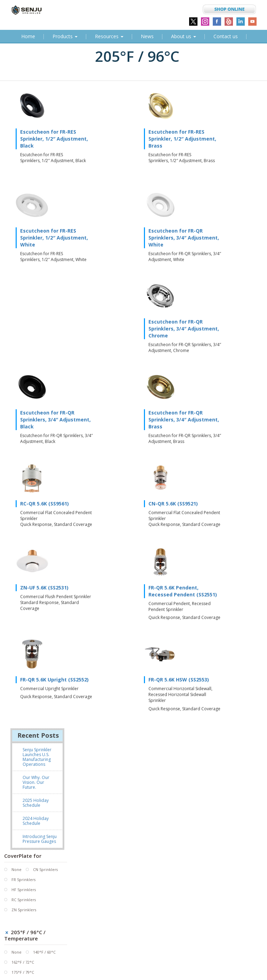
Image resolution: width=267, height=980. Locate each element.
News (147, 36)
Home (29, 38)
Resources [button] (109, 36)
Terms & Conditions (25, 965)
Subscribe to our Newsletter (43, 971)
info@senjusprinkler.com (166, 947)
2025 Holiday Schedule (36, 543)
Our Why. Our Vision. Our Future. (36, 523)
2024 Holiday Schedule (36, 561)
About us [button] (184, 36)
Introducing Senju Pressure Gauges (40, 579)
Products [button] (65, 36)
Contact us (226, 36)
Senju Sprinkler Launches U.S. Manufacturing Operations (37, 497)
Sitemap (60, 965)
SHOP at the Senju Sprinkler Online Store (180, 956)
